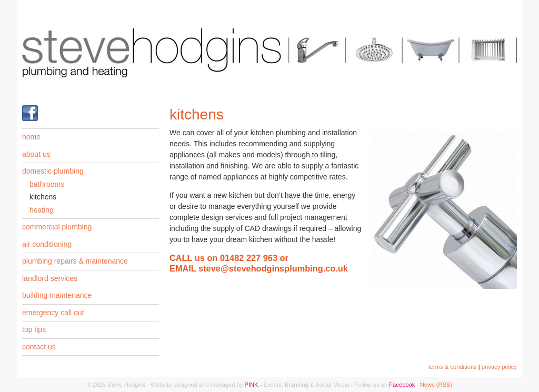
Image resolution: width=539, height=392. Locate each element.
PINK (251, 385)
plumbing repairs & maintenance (75, 261)
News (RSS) (436, 385)
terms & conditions (453, 367)
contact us (39, 347)
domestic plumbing (53, 171)
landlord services (50, 278)
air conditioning (47, 244)
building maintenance (57, 295)
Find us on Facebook (30, 113)
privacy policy (499, 367)
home (31, 137)
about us (36, 154)
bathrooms (47, 184)
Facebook (402, 385)
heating (42, 210)
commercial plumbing (57, 227)
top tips (34, 329)
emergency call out (53, 313)
